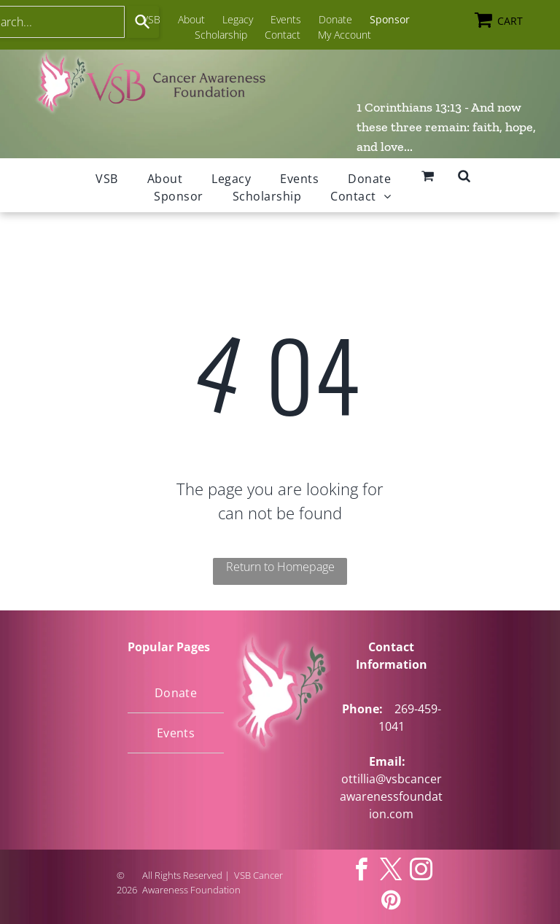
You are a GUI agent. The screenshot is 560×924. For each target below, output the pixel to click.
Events (286, 19)
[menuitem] (106, 179)
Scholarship (221, 35)
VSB (151, 19)
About (191, 19)
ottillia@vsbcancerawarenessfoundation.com (391, 796)
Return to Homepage (280, 567)
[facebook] (362, 872)
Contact (283, 35)
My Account (345, 35)
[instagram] (421, 872)
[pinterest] (392, 902)
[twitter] (392, 872)
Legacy (238, 19)
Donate (335, 19)
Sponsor (390, 19)
